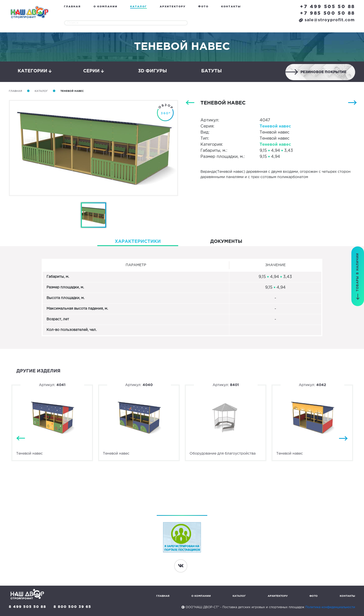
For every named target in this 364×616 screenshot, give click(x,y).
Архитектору (173, 7)
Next (343, 439)
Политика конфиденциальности (330, 607)
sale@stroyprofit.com (327, 20)
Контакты (231, 7)
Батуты (211, 71)
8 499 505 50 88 (28, 607)
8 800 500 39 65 (72, 607)
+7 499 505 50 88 (328, 7)
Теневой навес (275, 126)
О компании (106, 7)
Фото (203, 7)
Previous (21, 439)
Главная (72, 7)
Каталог (139, 7)
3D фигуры (152, 71)
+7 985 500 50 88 (328, 13)
